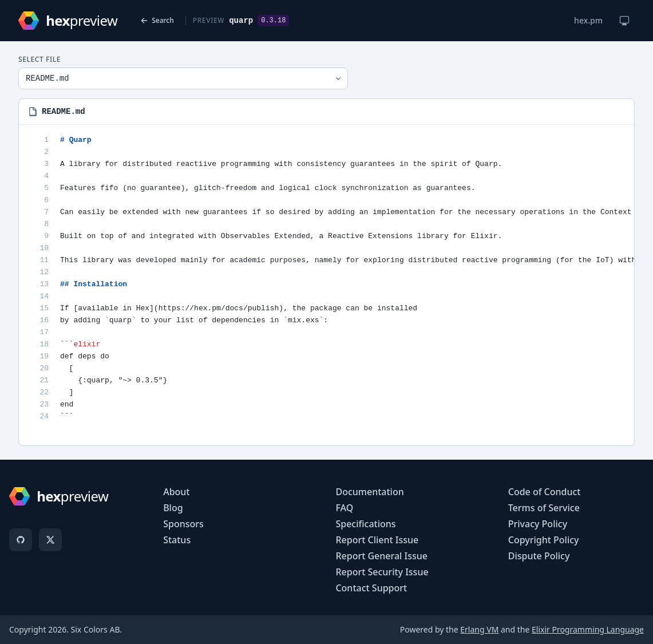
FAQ (344, 508)
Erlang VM (479, 629)
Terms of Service (544, 508)
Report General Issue (381, 556)
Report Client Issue (377, 540)
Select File (39, 60)
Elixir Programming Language (588, 629)
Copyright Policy (544, 540)
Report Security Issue (382, 572)
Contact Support (371, 588)
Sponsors (183, 524)
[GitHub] (21, 540)
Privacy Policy (538, 524)
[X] (50, 540)
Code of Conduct (545, 492)
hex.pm (588, 20)
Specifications (365, 524)
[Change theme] (624, 21)
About (176, 492)
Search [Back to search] (157, 20)
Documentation (369, 492)
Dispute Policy (539, 556)
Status (177, 540)
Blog (173, 508)
